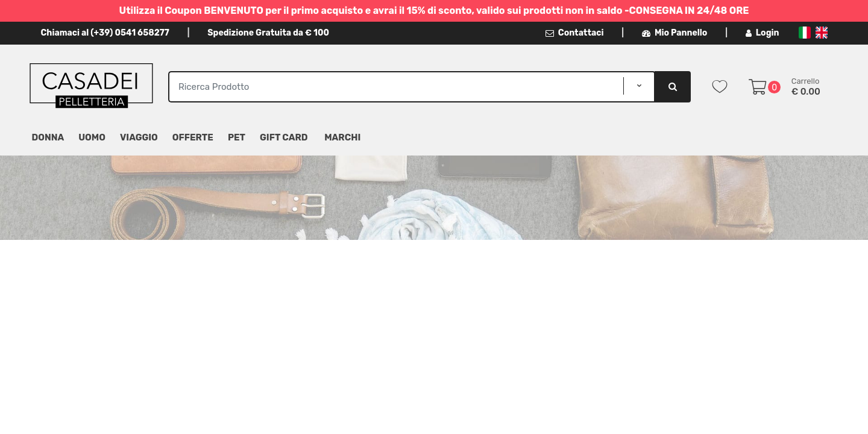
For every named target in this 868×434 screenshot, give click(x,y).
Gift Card (284, 137)
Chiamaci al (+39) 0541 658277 (105, 33)
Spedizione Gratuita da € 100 (268, 33)
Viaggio (139, 137)
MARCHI (342, 137)
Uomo (92, 137)
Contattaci (575, 33)
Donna (48, 137)
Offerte (193, 137)
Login (763, 33)
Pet (237, 137)
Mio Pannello (675, 33)
